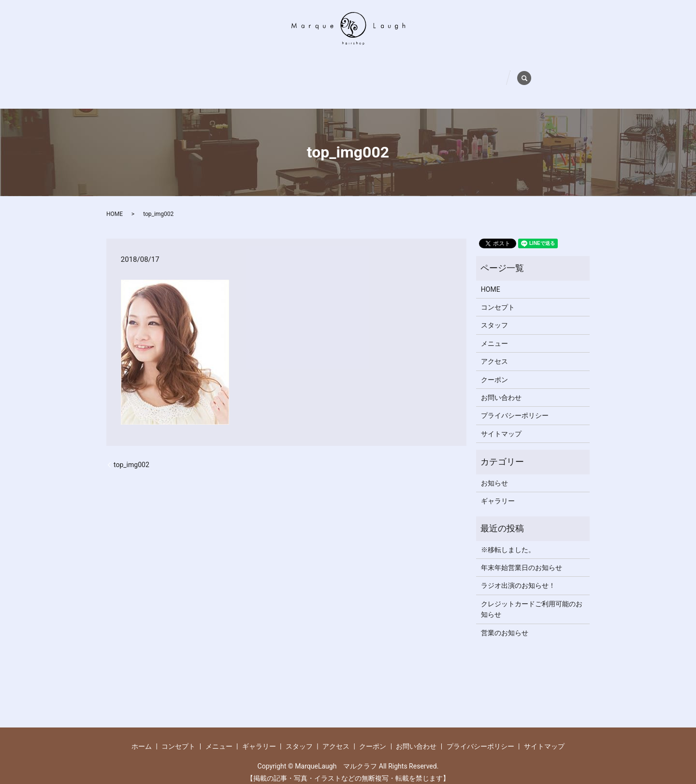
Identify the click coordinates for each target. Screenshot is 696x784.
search (545, 68)
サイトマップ (501, 419)
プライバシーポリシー (515, 401)
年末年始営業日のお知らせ (522, 553)
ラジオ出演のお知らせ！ (518, 571)
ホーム (166, 71)
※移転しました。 (508, 535)
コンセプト (210, 71)
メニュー (259, 71)
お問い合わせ (495, 71)
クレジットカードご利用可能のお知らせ (532, 595)
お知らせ (494, 468)
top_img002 (131, 450)
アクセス (399, 71)
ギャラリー (306, 71)
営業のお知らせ (505, 618)
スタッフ (355, 71)
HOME (115, 200)
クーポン (444, 71)
